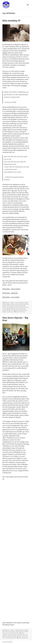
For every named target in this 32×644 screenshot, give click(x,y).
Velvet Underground (11, 638)
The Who (19, 636)
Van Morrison (10, 312)
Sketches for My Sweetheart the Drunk (16, 310)
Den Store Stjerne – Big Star (15, 319)
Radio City (14, 635)
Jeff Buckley (22, 633)
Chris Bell (26, 632)
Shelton (4, 310)
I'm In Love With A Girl (13, 633)
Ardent (17, 632)
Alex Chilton (12, 632)
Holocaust (5, 633)
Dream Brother (6, 306)
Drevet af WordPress (7, 642)
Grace (17, 306)
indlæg (5, 53)
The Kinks (14, 636)
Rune (13, 303)
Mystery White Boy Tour (12, 309)
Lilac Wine (24, 307)
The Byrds (9, 636)
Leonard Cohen (17, 307)
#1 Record (6, 632)
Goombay (24, 86)
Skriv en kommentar (20, 312)
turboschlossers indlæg (22, 303)
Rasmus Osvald (22, 309)
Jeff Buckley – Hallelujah (10, 293)
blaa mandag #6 (11, 21)
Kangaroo (5, 635)
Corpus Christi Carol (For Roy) (21, 304)
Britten (12, 304)
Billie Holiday (7, 304)
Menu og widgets (28, 7)
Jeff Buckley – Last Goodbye (11, 297)
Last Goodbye (10, 307)
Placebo (9, 635)
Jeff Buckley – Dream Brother (11, 289)
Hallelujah (21, 306)
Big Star (21, 632)
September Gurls (21, 635)
